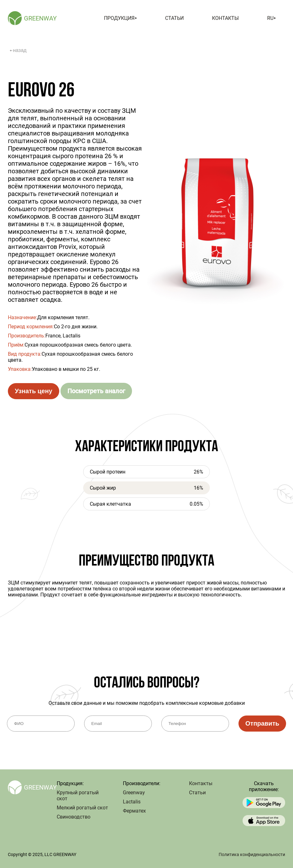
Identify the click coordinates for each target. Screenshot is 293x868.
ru (271, 18)
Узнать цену (34, 391)
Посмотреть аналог (96, 391)
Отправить (262, 723)
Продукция (120, 18)
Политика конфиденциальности (252, 854)
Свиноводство (74, 817)
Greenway (134, 793)
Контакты (225, 18)
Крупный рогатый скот (78, 796)
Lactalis (132, 802)
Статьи (174, 18)
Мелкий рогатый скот (82, 808)
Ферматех (134, 811)
